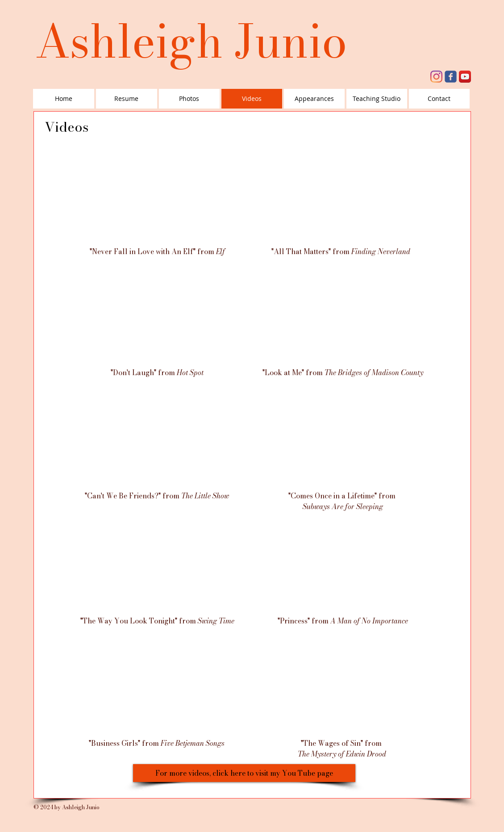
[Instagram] (436, 77)
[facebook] (451, 77)
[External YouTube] (156, 197)
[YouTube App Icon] (465, 77)
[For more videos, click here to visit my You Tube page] (244, 773)
